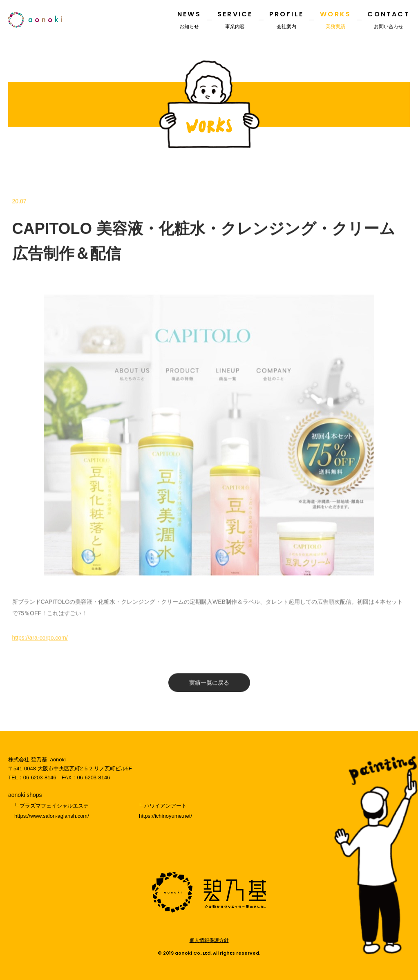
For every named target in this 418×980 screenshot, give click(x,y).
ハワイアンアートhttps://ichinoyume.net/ (165, 811)
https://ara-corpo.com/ (40, 641)
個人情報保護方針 (209, 940)
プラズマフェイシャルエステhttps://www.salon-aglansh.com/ (52, 811)
